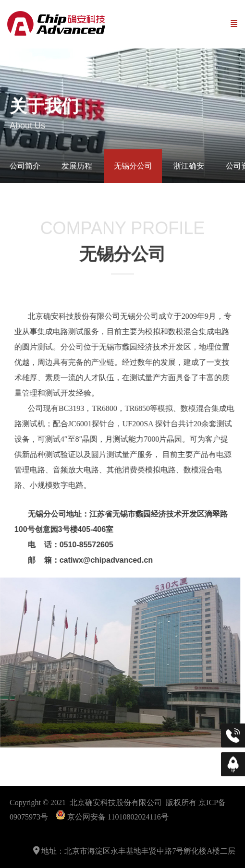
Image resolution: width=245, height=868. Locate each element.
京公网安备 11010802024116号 (118, 817)
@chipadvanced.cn (108, 560)
